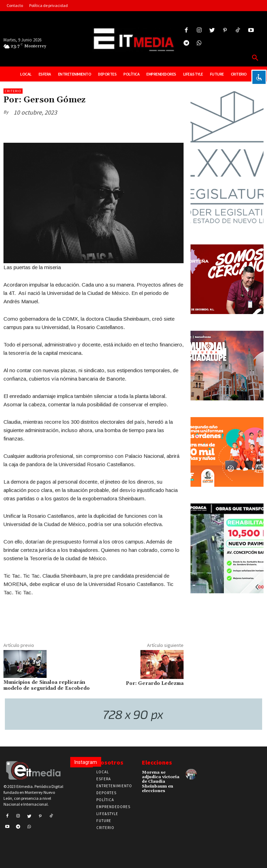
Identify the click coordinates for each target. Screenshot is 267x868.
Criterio (13, 91)
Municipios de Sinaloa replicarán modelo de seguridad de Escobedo (47, 685)
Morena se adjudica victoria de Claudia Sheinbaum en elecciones (161, 782)
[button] (255, 58)
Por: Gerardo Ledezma (155, 683)
